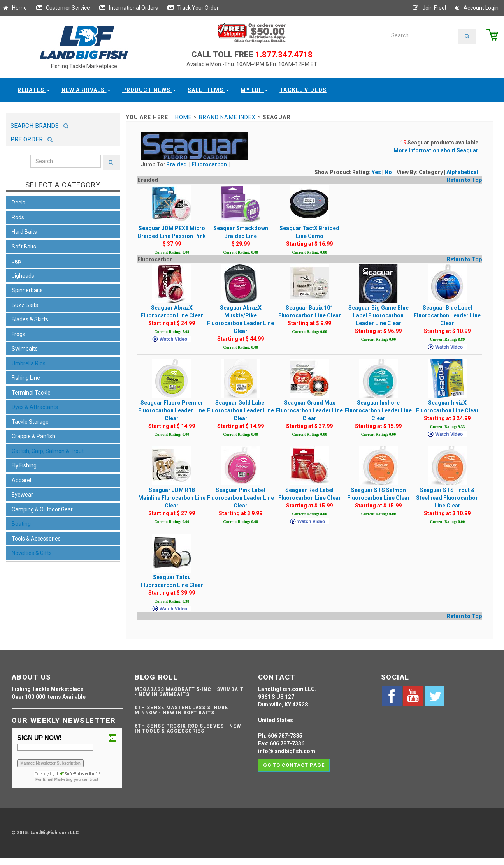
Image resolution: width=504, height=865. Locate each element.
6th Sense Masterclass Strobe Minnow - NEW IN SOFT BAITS (182, 710)
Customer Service (63, 8)
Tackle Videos (303, 90)
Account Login (476, 8)
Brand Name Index (227, 117)
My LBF (254, 90)
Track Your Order (193, 8)
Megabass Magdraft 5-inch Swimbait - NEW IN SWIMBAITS (189, 692)
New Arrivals (86, 90)
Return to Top (464, 180)
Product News (149, 90)
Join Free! (429, 8)
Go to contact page (294, 765)
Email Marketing (58, 780)
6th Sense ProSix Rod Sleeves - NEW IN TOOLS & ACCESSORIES (188, 728)
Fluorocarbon (210, 164)
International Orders (128, 8)
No (388, 172)
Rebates (34, 90)
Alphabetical (462, 172)
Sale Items (208, 90)
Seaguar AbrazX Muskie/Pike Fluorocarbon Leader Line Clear (241, 307)
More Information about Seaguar (436, 150)
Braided (177, 164)
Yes (376, 172)
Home (14, 8)
